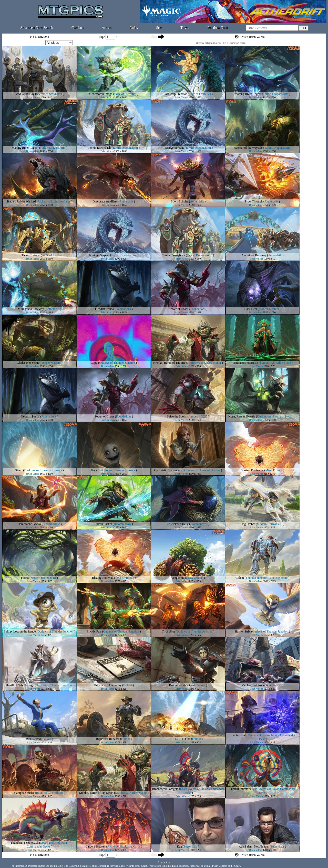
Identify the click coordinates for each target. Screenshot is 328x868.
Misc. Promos (274, 470)
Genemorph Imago (101, 94)
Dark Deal (251, 309)
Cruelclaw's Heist (178, 524)
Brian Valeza (33, 97)
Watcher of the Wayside (248, 148)
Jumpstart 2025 (198, 416)
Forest (25, 578)
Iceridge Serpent (174, 148)
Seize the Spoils (177, 416)
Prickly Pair (94, 631)
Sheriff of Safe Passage (20, 685)
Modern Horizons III (270, 524)
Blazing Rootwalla (252, 470)
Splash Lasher (104, 524)
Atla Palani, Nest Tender (254, 846)
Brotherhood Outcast (182, 685)
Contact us (164, 862)
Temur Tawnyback (99, 148)
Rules (134, 28)
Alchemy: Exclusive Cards (54, 201)
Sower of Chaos (179, 309)
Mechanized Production (256, 685)
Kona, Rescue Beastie (242, 416)
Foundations (123, 309)
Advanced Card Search (37, 28)
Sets (159, 28)
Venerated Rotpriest (244, 363)
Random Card (218, 28)
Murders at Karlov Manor (205, 363)
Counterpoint (238, 735)
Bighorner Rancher (108, 739)
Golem (240, 578)
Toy (93, 470)
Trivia (185, 28)
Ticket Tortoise (31, 255)
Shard (19, 470)
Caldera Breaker (96, 846)
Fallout (128, 685)
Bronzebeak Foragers (165, 789)
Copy (94, 363)
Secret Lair (191, 846)
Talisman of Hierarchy (108, 685)
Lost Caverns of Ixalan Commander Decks (47, 845)
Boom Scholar (180, 201)
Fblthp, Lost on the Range (20, 631)
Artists (106, 28)
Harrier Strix (243, 631)
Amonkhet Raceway (254, 255)
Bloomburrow (51, 524)
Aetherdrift (126, 201)
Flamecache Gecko (29, 524)
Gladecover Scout (28, 363)
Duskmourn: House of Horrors (276, 416)
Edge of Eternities (125, 94)
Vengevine (178, 578)
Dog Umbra (248, 524)
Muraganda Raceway (31, 309)
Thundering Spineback (24, 843)
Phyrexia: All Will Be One (275, 363)
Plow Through (254, 201)
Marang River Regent (248, 94)
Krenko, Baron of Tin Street (170, 363)
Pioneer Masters (269, 309)
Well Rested (33, 739)
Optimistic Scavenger (168, 470)
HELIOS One (182, 739)
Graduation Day (24, 94)
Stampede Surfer (24, 793)
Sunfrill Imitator (239, 789)
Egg (180, 846)
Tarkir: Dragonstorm (276, 94)
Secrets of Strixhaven (49, 94)
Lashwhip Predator (175, 94)
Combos (78, 28)
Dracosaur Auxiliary (105, 201)
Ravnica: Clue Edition (50, 793)
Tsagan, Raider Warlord (21, 201)
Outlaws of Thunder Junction (117, 363)
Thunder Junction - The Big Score (267, 578)
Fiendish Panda (104, 309)
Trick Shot (168, 631)
